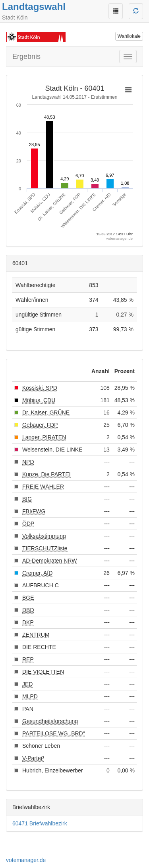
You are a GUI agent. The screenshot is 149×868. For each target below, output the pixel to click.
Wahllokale (129, 36)
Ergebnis (26, 57)
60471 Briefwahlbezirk (40, 823)
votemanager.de (26, 860)
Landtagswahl (34, 7)
